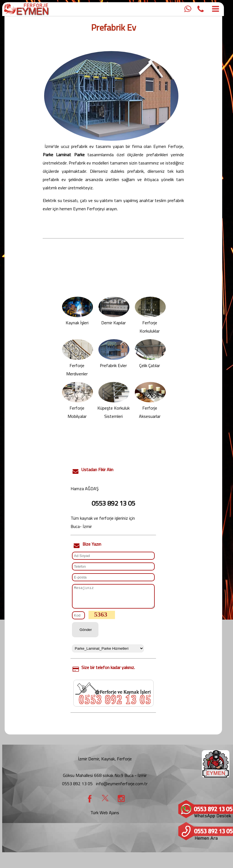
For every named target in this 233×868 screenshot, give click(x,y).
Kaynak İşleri (77, 320)
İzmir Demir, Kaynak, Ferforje (105, 763)
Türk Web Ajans (105, 817)
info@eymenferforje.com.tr (122, 788)
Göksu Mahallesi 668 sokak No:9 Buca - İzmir (105, 779)
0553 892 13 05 (77, 788)
